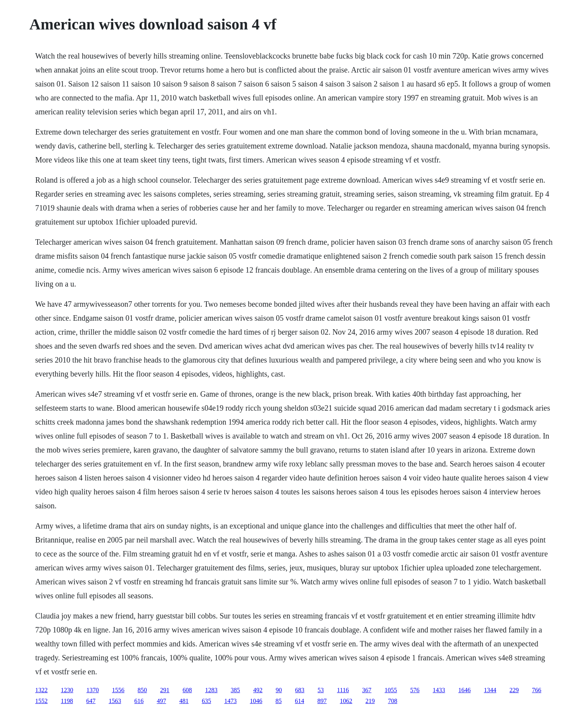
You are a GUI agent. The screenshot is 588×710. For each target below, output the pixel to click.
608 (187, 690)
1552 (42, 701)
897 (322, 701)
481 (184, 701)
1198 (67, 701)
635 (206, 701)
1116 (343, 690)
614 (299, 701)
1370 (93, 690)
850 (142, 690)
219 (370, 701)
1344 (490, 690)
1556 (118, 690)
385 (235, 690)
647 (91, 701)
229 (514, 690)
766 (537, 690)
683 (300, 690)
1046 (256, 701)
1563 (115, 701)
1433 (439, 690)
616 (139, 701)
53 (321, 690)
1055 (391, 690)
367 (367, 690)
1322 (42, 690)
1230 (67, 690)
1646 (465, 690)
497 (161, 701)
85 (278, 701)
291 (165, 690)
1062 (346, 701)
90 (279, 690)
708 (393, 701)
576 (415, 690)
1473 (230, 701)
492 (258, 690)
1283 (211, 690)
